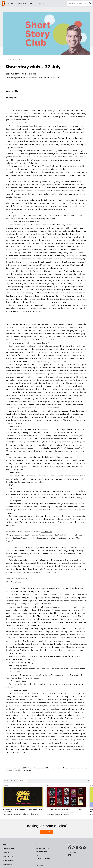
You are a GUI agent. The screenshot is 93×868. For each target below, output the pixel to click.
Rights (38, 855)
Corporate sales (9, 857)
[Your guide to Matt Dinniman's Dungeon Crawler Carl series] (23, 797)
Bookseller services (10, 849)
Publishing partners (41, 852)
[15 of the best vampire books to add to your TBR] (66, 797)
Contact (6, 853)
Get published (8, 861)
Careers (38, 845)
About (5, 845)
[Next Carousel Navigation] (88, 781)
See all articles (47, 832)
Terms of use (39, 865)
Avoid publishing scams (43, 858)
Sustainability (8, 865)
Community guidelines (42, 848)
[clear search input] (90, 4)
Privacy (38, 862)
